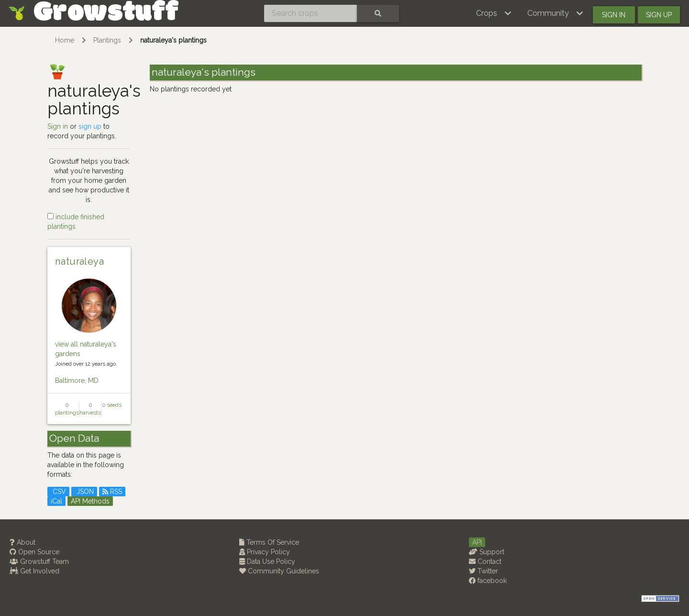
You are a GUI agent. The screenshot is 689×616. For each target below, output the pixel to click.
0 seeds (112, 405)
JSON (84, 492)
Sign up (659, 15)
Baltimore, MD (77, 381)
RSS (112, 492)
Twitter (483, 571)
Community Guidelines (279, 571)
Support (487, 552)
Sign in (614, 15)
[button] (494, 13)
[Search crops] (311, 13)
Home (65, 40)
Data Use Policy (267, 561)
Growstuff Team (39, 561)
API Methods (90, 501)
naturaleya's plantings (173, 40)
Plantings (107, 40)
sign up (90, 126)
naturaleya (79, 261)
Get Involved (34, 571)
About (22, 542)
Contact (485, 561)
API (477, 542)
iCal (56, 501)
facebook (488, 581)
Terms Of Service (269, 542)
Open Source (34, 552)
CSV (58, 492)
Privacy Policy (265, 552)
